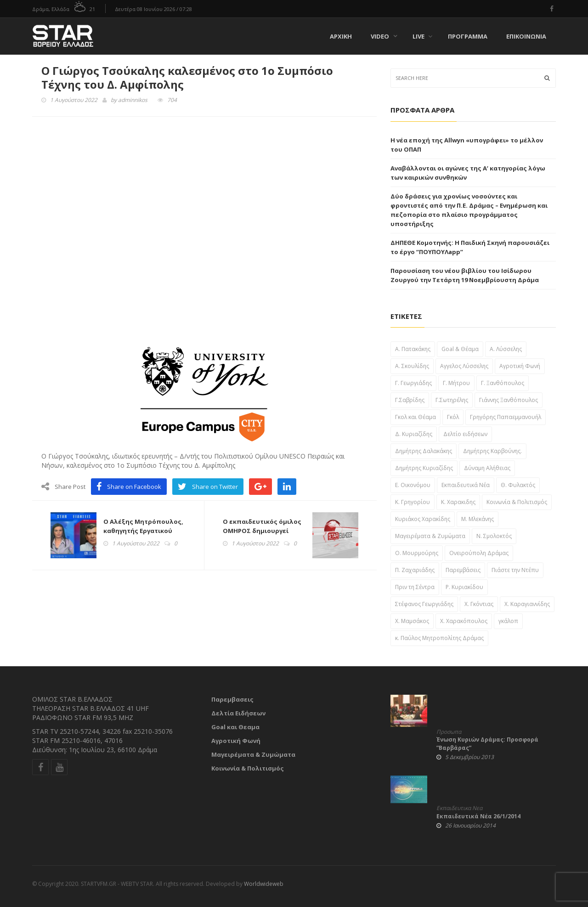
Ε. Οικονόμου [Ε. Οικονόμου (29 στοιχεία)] (413, 485)
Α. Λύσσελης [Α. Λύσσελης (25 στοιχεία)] (506, 349)
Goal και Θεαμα (235, 727)
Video (380, 36)
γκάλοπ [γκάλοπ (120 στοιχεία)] (508, 621)
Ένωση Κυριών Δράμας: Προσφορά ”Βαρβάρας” (487, 744)
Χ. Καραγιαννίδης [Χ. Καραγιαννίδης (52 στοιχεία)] (527, 604)
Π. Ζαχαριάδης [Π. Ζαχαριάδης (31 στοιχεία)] (415, 570)
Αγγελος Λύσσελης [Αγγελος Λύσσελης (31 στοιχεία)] (464, 366)
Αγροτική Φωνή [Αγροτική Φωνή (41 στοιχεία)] (520, 366)
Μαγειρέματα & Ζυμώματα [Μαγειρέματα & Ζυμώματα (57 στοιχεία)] (430, 536)
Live (422, 36)
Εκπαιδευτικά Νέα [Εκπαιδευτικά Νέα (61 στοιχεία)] (466, 485)
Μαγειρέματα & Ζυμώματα (253, 754)
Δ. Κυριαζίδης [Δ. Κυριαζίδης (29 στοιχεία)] (414, 434)
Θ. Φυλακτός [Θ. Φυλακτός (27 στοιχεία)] (518, 485)
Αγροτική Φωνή (236, 741)
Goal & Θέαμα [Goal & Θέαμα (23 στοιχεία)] (460, 349)
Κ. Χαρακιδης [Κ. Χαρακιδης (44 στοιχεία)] (458, 502)
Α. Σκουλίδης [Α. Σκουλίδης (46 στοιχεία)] (412, 366)
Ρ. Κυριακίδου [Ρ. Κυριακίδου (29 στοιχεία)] (464, 587)
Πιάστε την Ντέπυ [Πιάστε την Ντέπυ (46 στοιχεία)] (515, 570)
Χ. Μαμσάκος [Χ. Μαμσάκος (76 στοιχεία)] (412, 621)
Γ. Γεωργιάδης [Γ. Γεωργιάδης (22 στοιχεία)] (413, 383)
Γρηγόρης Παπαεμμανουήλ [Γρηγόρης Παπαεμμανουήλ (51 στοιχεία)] (506, 417)
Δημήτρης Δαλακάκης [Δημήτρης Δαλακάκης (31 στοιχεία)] (424, 451)
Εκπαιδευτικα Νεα (459, 808)
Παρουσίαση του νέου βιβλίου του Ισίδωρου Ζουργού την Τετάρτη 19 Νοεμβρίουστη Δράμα (465, 275)
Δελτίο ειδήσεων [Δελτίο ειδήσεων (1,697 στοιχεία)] (465, 434)
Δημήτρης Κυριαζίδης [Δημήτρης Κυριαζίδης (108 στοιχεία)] (424, 468)
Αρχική (341, 36)
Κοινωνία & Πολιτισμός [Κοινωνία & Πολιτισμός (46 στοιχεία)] (517, 502)
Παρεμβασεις (232, 699)
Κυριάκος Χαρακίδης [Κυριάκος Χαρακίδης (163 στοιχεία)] (423, 519)
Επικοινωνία (526, 36)
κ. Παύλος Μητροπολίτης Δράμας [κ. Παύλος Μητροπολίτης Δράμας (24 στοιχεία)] (439, 638)
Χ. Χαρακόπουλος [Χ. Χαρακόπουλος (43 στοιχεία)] (464, 621)
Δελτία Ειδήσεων (238, 713)
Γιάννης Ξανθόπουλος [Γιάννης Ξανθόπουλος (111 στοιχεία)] (509, 400)
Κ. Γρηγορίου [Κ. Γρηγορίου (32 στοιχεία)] (413, 502)
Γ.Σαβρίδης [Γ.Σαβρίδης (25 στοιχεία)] (410, 400)
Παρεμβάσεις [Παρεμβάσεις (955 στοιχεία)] (463, 570)
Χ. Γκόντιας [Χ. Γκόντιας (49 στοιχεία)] (479, 604)
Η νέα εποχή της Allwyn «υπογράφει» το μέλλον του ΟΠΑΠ (467, 145)
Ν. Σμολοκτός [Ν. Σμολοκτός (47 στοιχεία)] (494, 536)
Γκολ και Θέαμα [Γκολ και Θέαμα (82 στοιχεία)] (416, 417)
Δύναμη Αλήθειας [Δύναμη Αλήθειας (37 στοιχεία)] (487, 468)
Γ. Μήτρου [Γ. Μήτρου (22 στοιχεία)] (456, 383)
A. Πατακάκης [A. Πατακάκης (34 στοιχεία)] (413, 349)
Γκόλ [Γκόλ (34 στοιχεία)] (453, 417)
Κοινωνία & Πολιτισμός (248, 768)
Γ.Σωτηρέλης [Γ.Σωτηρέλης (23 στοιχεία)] (452, 400)
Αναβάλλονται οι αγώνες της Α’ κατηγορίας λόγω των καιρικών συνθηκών (468, 173)
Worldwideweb (264, 884)
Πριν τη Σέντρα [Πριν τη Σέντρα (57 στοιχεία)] (415, 587)
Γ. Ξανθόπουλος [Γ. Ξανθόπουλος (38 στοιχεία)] (503, 383)
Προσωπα (449, 732)
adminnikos (133, 100)
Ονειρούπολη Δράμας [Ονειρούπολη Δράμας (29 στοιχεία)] (479, 553)
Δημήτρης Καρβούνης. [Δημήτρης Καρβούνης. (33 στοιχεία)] (492, 451)
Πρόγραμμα (468, 36)
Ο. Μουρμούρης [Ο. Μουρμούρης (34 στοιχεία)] (417, 553)
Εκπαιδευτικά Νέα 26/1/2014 (478, 816)
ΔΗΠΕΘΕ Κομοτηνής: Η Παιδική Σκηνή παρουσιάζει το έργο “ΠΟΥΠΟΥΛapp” (470, 247)
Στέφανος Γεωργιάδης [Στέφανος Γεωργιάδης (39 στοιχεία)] (424, 604)
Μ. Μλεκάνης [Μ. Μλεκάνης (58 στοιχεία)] (478, 519)
